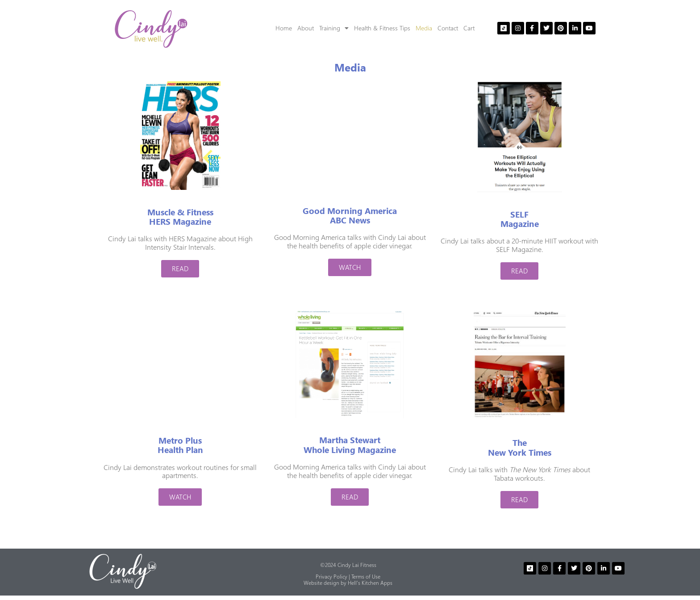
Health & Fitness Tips (382, 28)
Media (424, 28)
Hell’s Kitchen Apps (370, 583)
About (306, 28)
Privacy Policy (331, 577)
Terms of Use (366, 577)
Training (334, 28)
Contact (448, 28)
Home (284, 28)
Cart (469, 28)
